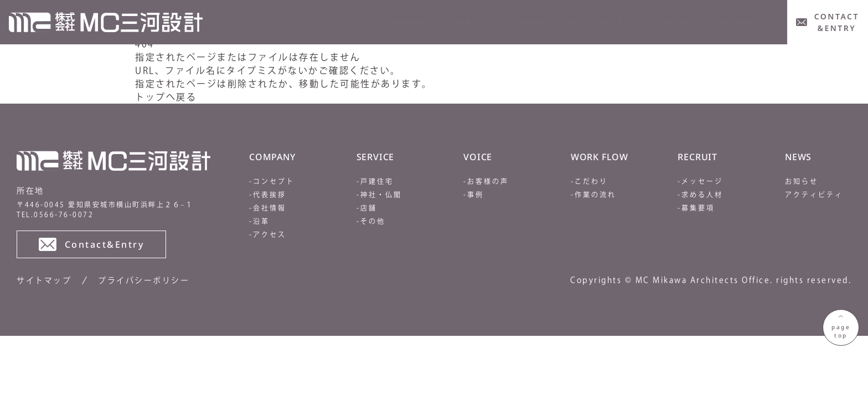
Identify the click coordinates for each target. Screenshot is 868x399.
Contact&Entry (92, 244)
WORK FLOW (547, 22)
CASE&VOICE (743, 22)
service (475, 22)
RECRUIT (620, 22)
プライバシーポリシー (144, 280)
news (676, 22)
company (408, 22)
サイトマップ (44, 280)
